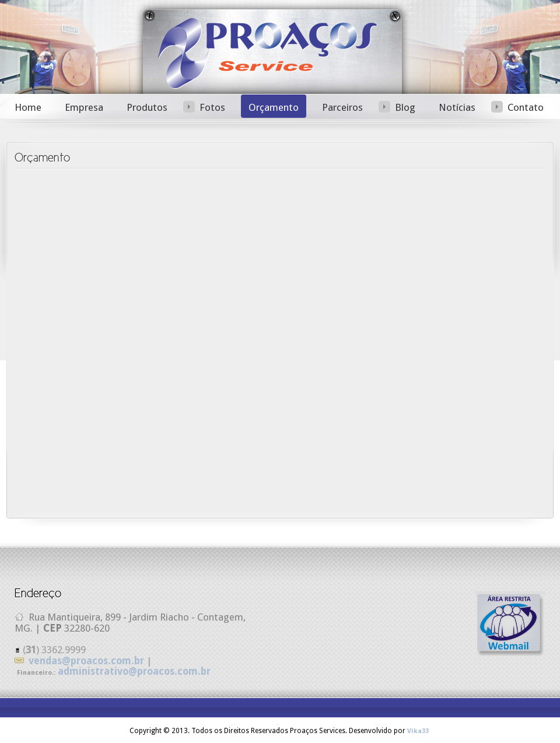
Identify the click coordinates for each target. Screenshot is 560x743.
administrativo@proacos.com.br (134, 671)
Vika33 (418, 731)
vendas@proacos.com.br (86, 661)
